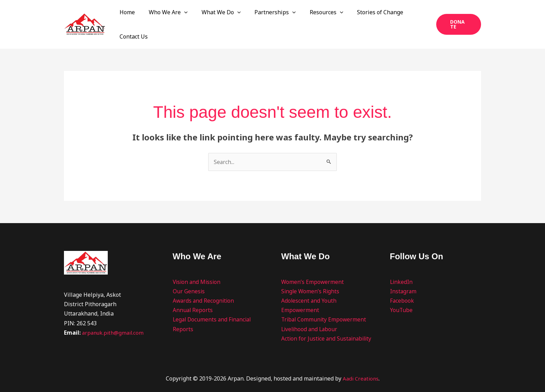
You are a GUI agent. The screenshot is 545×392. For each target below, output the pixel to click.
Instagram (404, 277)
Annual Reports (193, 295)
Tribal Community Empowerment (325, 305)
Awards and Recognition (204, 286)
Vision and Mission (198, 267)
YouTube (401, 295)
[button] (204, 17)
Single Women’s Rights (311, 277)
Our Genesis (189, 277)
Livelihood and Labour (310, 315)
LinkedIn (402, 267)
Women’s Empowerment (313, 267)
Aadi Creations (360, 373)
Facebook (402, 286)
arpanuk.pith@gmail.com (115, 318)
